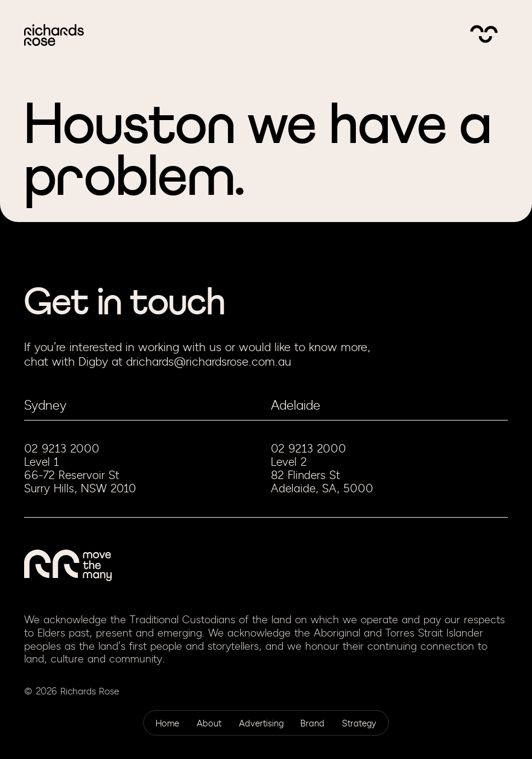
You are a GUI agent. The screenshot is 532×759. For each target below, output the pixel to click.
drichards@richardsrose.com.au (209, 362)
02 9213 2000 (62, 449)
